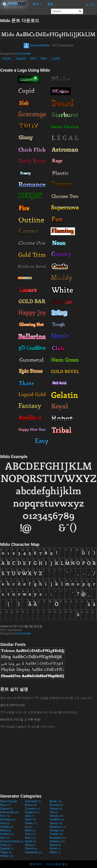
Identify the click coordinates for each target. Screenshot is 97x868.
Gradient (57, 819)
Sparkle (7, 849)
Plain (44, 58)
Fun (5, 816)
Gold (30, 819)
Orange (57, 830)
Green (31, 823)
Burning (56, 805)
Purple (56, 834)
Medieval (58, 827)
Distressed (9, 812)
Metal (6, 830)
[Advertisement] (48, 761)
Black (56, 801)
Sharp (6, 845)
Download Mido (37, 45)
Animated (33, 801)
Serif (33, 58)
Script (30, 841)
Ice (29, 827)
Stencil (31, 849)
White (55, 852)
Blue (5, 805)
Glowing (8, 819)
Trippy (6, 852)
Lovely (56, 58)
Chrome (32, 809)
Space (55, 845)
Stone (55, 849)
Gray (5, 823)
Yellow (7, 856)
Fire (54, 812)
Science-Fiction (12, 841)
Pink (30, 834)
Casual (6, 809)
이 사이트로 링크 (57, 864)
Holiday (7, 827)
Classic (7, 58)
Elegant (21, 58)
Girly (30, 816)
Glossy (56, 816)
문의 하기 (36, 864)
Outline (7, 834)
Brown (31, 805)
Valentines (33, 852)
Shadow (57, 841)
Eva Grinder (24, 54)
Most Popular (9, 801)
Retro (30, 838)
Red (5, 838)
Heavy (56, 823)
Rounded (58, 838)
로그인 (90, 5)
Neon (30, 830)
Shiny (30, 845)
